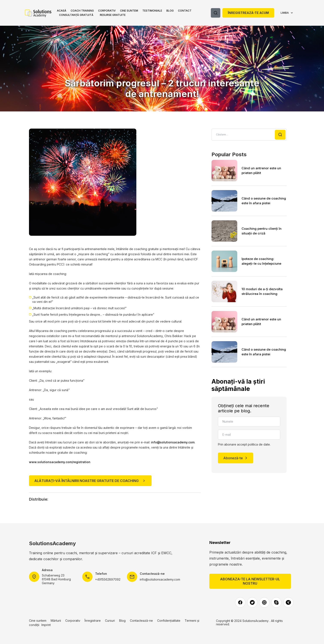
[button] (82, 11)
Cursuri (110, 621)
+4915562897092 (108, 579)
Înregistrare (93, 621)
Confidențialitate (169, 621)
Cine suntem (129, 11)
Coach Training (82, 11)
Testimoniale (152, 11)
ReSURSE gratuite (113, 15)
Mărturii (56, 621)
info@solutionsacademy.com (173, 442)
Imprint (46, 625)
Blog (170, 11)
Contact (185, 11)
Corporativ (107, 11)
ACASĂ (62, 11)
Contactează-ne (141, 621)
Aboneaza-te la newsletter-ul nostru (250, 581)
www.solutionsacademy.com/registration (60, 462)
